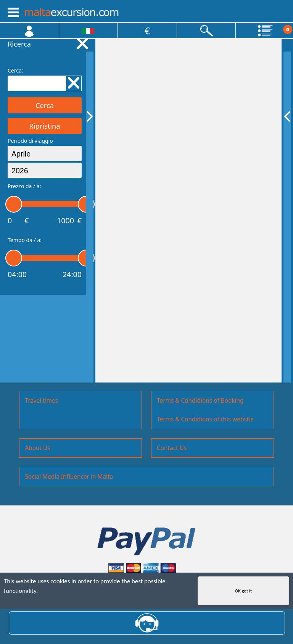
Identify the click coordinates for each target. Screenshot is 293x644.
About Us (37, 448)
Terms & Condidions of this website (205, 419)
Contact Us (172, 448)
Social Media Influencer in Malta (69, 477)
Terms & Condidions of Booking (200, 401)
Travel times (41, 401)
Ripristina (45, 126)
